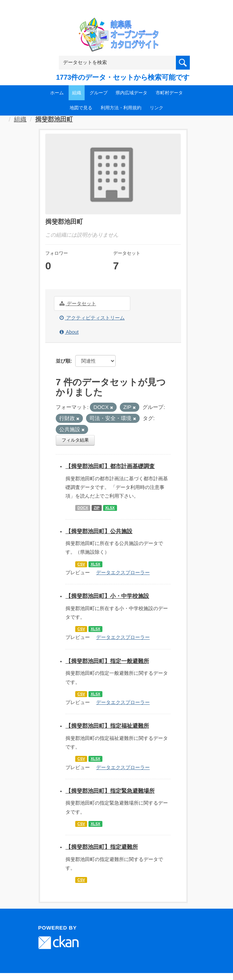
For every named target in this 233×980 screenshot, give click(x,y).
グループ (99, 93)
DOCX (83, 508)
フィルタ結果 (75, 440)
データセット (78, 303)
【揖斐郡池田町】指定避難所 (102, 847)
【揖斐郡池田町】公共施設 (99, 531)
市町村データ (169, 93)
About (69, 332)
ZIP (96, 508)
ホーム (57, 93)
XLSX (110, 508)
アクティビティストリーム (92, 318)
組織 (77, 93)
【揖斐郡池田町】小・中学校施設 (107, 596)
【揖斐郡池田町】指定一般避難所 (107, 661)
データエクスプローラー (123, 572)
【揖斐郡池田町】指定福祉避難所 (107, 726)
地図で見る (81, 108)
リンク (157, 108)
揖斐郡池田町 (54, 119)
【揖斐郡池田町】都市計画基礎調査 (110, 466)
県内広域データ (131, 93)
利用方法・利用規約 (121, 108)
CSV (81, 564)
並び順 (63, 361)
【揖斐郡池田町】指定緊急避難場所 (110, 791)
